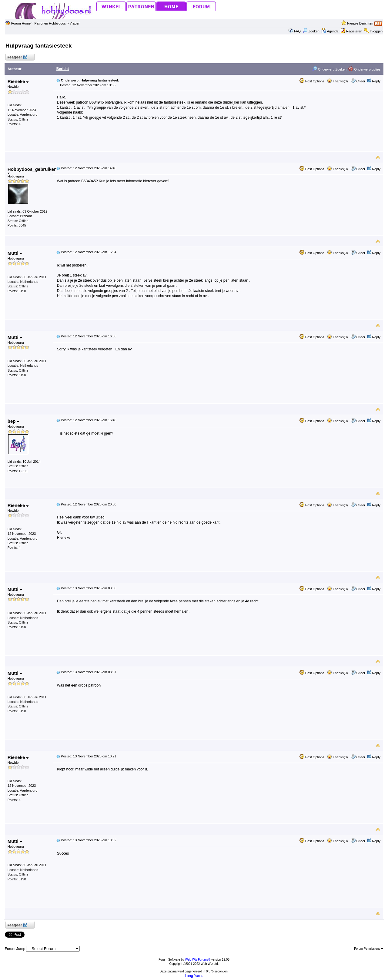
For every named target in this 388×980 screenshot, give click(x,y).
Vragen (75, 23)
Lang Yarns (194, 976)
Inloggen (376, 31)
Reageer (17, 57)
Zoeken (311, 31)
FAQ (297, 31)
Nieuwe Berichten (360, 23)
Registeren (354, 31)
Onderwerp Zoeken (329, 69)
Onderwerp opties (364, 69)
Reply (376, 81)
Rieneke (18, 81)
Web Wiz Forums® (198, 960)
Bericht (63, 69)
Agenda (330, 31)
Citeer (361, 81)
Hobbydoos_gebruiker (32, 170)
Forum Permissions (369, 949)
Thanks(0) (337, 81)
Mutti (15, 253)
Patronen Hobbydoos (50, 23)
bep (13, 421)
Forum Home (21, 23)
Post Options (312, 81)
